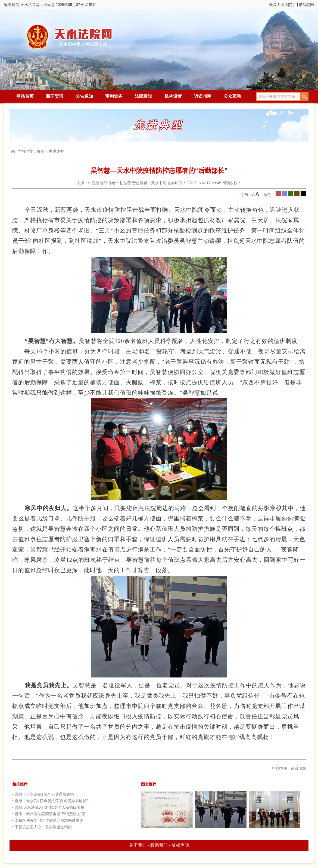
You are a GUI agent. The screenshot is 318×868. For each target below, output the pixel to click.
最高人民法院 (280, 5)
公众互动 (232, 96)
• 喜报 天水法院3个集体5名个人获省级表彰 (48, 807)
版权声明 (180, 845)
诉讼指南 (203, 96)
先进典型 (56, 151)
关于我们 (138, 845)
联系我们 (159, 845)
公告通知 (84, 96)
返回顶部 (298, 768)
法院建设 (144, 96)
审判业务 (114, 96)
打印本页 (280, 768)
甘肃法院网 (304, 5)
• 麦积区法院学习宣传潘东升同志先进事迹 (48, 820)
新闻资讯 (55, 96)
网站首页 (25, 96)
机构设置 (173, 96)
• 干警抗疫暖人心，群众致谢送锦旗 (42, 827)
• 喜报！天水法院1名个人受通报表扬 (43, 794)
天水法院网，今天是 (70, 37)
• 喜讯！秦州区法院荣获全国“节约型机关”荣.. (50, 814)
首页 (40, 151)
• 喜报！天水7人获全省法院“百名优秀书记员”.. (51, 801)
